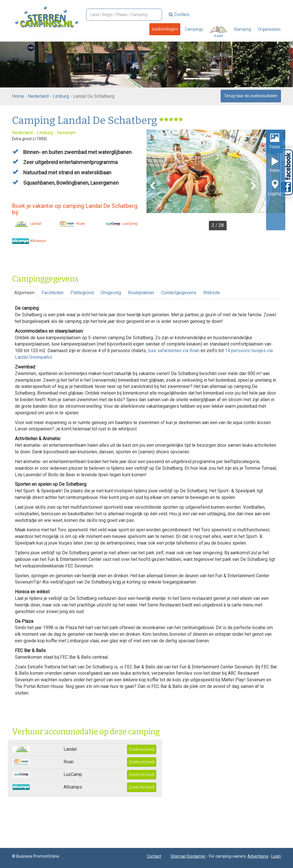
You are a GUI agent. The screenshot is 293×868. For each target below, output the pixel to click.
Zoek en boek (142, 749)
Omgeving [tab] (111, 293)
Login (276, 856)
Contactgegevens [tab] (179, 293)
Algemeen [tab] (24, 293)
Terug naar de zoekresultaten (251, 96)
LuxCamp (121, 224)
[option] (216, 180)
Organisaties (269, 29)
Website (212, 293)
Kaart (218, 32)
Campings (194, 29)
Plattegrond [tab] (82, 293)
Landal (27, 224)
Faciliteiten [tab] (53, 293)
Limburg (61, 96)
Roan (72, 224)
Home (18, 96)
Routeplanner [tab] (141, 293)
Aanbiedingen (165, 29)
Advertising (258, 856)
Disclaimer (196, 856)
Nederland (38, 96)
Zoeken (179, 14)
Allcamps (29, 241)
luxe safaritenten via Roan (174, 351)
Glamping (242, 29)
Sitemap (178, 856)
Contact (154, 856)
